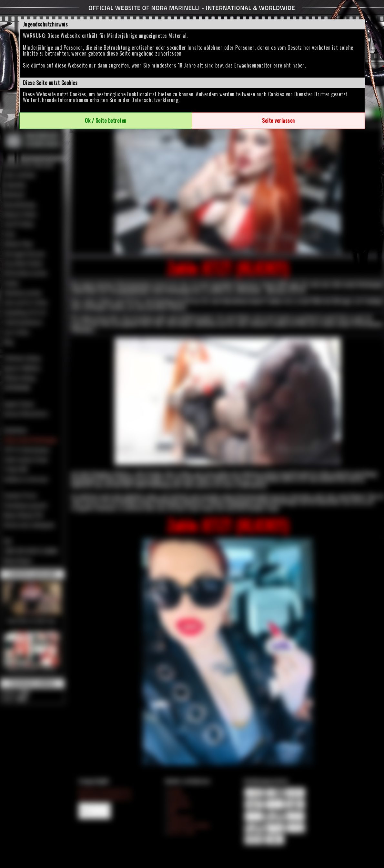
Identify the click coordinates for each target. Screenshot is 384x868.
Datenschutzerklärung (155, 100)
